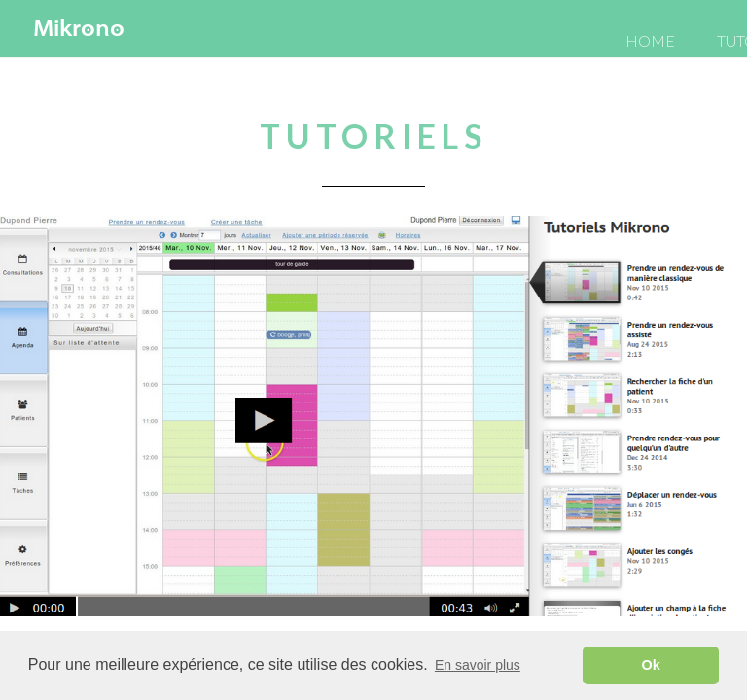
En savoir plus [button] (478, 665)
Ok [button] (651, 665)
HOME (650, 40)
